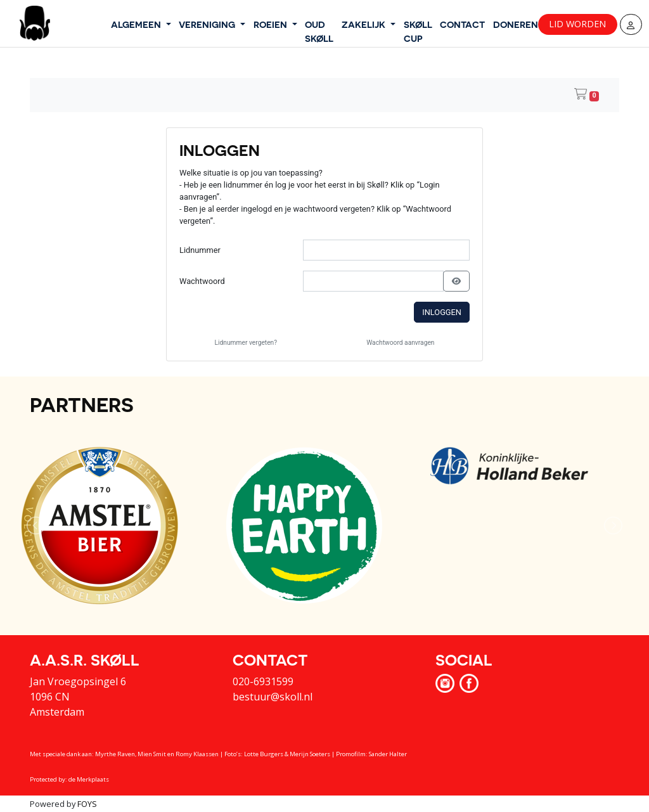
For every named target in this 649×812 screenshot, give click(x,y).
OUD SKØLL (319, 31)
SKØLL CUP (418, 31)
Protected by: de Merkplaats (69, 779)
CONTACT (462, 24)
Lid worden (577, 24)
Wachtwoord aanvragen (400, 343)
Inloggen (442, 312)
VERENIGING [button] (208, 24)
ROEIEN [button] (272, 24)
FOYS (87, 804)
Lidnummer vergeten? (246, 343)
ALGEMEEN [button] (137, 24)
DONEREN (516, 24)
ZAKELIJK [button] (365, 24)
